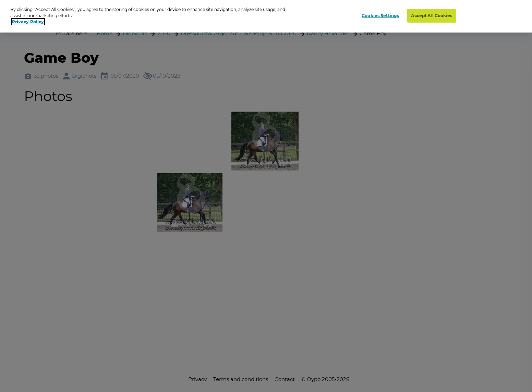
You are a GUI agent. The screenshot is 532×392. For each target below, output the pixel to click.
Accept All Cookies (432, 16)
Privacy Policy (28, 22)
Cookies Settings (380, 16)
